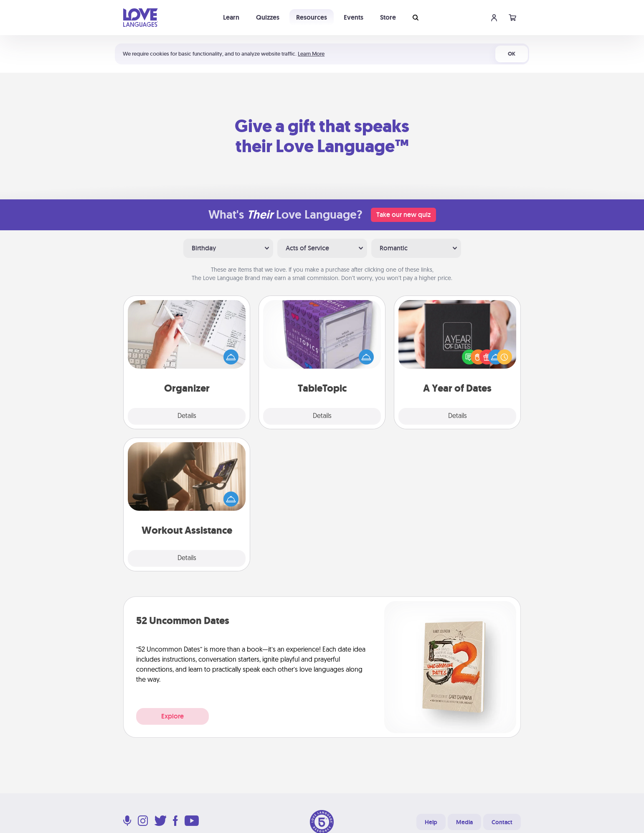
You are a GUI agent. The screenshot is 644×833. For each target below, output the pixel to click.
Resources (312, 17)
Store (388, 17)
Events (354, 17)
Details (187, 416)
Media (464, 822)
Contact (502, 822)
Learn (231, 17)
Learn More (311, 54)
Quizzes (268, 17)
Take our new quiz (403, 215)
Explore (172, 716)
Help (431, 822)
